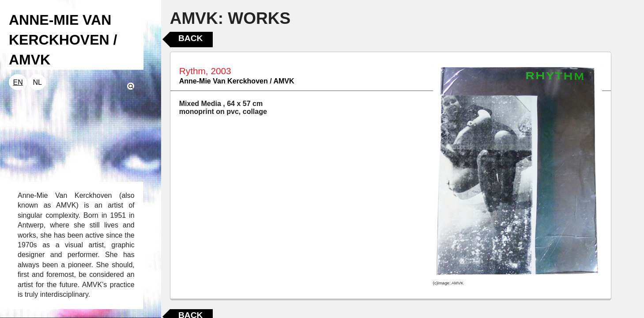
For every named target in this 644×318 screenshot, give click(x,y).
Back (190, 38)
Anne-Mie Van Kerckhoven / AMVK (237, 81)
